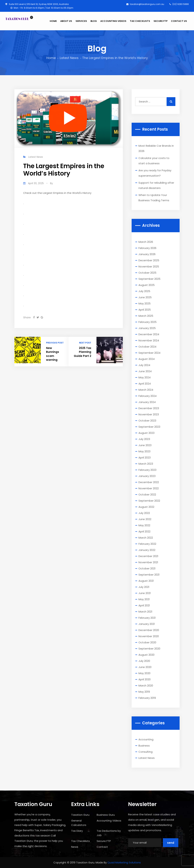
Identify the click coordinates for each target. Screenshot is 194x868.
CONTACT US (179, 21)
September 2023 (149, 427)
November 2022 (149, 488)
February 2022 (147, 544)
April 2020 (145, 679)
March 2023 (146, 464)
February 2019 (147, 698)
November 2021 (148, 562)
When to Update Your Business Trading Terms (154, 198)
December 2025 (149, 260)
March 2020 (146, 686)
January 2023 (147, 476)
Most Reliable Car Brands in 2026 (156, 148)
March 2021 (145, 612)
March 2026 (146, 242)
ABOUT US (66, 21)
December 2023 (149, 408)
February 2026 (147, 248)
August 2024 (147, 359)
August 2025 (147, 285)
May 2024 (145, 377)
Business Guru (106, 815)
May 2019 (144, 692)
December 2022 (149, 482)
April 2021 (144, 605)
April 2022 (144, 531)
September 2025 (149, 279)
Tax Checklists (80, 841)
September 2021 (149, 575)
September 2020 (149, 649)
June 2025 (145, 297)
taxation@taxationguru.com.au (145, 4)
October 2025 (147, 273)
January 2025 (147, 328)
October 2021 (147, 568)
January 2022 (147, 550)
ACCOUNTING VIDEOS (113, 21)
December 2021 (148, 556)
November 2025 (149, 266)
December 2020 (149, 630)
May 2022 (144, 525)
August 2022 (146, 507)
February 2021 (147, 618)
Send (171, 843)
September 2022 (149, 501)
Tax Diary (77, 831)
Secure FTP (104, 841)
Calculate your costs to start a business (154, 161)
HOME (53, 21)
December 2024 (149, 334)
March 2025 (146, 316)
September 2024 (149, 353)
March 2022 (146, 538)
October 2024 (147, 347)
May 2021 (144, 599)
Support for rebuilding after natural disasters (156, 185)
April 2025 (145, 310)
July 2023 (144, 439)
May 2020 (144, 673)
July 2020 (144, 661)
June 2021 (145, 593)
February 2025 (148, 322)
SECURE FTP (161, 21)
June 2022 (145, 519)
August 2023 (146, 433)
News (75, 847)
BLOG (94, 21)
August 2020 (146, 655)
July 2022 (144, 513)
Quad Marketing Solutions (124, 862)
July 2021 (144, 587)
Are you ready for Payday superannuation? (155, 173)
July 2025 (144, 291)
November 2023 (149, 414)
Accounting (146, 739)
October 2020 (147, 642)
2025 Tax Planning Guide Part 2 (83, 352)
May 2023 (144, 451)
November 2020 (149, 636)
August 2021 (146, 581)
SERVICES (81, 21)
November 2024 (149, 340)
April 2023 (145, 458)
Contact (102, 847)
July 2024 (144, 365)
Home (51, 58)
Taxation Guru (80, 815)
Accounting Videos (109, 821)
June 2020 (145, 667)
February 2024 (148, 396)
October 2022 (147, 494)
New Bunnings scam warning (53, 354)
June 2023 (145, 445)
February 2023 (147, 470)
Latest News (69, 58)
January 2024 (147, 402)
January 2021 (147, 624)
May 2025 (145, 303)
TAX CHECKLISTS (140, 21)
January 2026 (147, 254)
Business (144, 746)
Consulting (145, 752)
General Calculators (79, 823)
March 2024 (146, 390)
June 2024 (145, 371)
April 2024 (145, 384)
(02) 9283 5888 (179, 4)
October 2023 (147, 421)
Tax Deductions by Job (109, 833)
